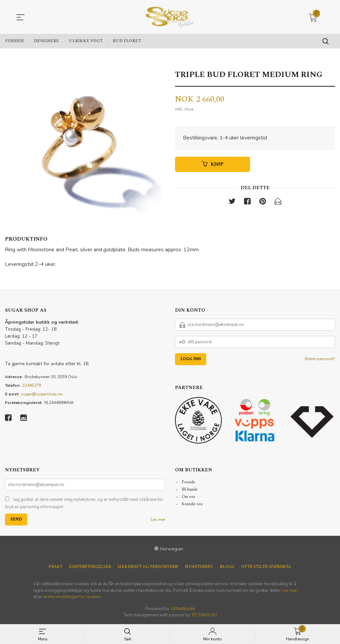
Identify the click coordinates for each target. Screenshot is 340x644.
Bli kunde (190, 489)
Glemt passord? (320, 359)
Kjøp (213, 164)
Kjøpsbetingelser (90, 567)
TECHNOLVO (204, 615)
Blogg (227, 567)
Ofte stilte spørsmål (266, 567)
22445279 (32, 385)
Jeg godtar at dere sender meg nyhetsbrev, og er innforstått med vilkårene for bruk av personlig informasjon (84, 503)
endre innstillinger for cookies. (73, 597)
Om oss (188, 497)
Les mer (158, 520)
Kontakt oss (192, 504)
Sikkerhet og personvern (148, 567)
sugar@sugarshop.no (42, 394)
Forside (188, 482)
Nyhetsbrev (199, 567)
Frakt (55, 567)
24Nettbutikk (183, 609)
